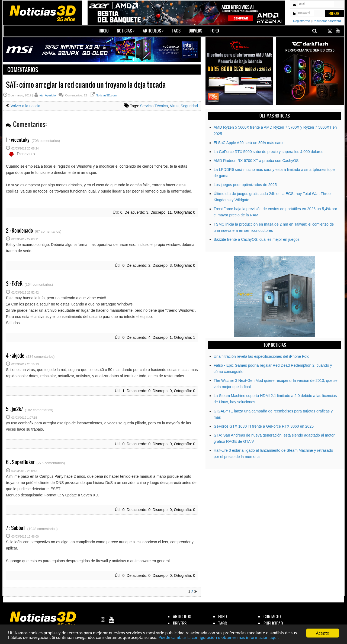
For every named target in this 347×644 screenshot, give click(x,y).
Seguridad (189, 106)
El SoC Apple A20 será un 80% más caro (248, 143)
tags (223, 623)
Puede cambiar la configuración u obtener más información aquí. (219, 638)
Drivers (195, 31)
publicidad (273, 623)
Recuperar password (327, 21)
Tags (176, 31)
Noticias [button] (126, 31)
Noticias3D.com (106, 95)
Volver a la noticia (25, 106)
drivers (180, 623)
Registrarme (301, 21)
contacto (272, 617)
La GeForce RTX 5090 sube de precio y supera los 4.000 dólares (268, 152)
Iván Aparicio (47, 95)
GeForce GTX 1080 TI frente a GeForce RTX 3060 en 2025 (264, 426)
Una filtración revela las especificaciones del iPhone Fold (261, 356)
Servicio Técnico (154, 106)
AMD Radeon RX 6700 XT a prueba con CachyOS (256, 161)
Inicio (106, 31)
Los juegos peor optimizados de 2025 (245, 185)
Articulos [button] (153, 31)
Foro (215, 31)
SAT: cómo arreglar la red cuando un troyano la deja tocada (86, 85)
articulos (182, 617)
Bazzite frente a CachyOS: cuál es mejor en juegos (257, 239)
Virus (174, 106)
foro (223, 617)
